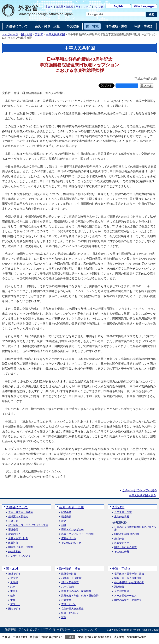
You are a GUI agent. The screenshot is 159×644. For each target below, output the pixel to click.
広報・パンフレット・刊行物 (77, 534)
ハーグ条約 (67, 587)
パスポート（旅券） (72, 578)
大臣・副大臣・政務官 (21, 512)
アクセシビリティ (29, 630)
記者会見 (66, 512)
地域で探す (14, 574)
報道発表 (66, 517)
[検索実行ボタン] (151, 14)
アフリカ (15, 604)
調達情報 (119, 587)
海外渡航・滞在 (70, 569)
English (118, 6)
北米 (13, 587)
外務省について (17, 507)
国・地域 (26, 35)
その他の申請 (122, 591)
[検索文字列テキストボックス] (116, 14)
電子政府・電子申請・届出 (129, 574)
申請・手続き (121, 569)
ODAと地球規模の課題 (127, 534)
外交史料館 (14, 552)
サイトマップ (83, 7)
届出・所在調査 (70, 583)
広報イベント (69, 539)
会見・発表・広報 (71, 507)
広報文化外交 (122, 543)
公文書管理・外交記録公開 (129, 583)
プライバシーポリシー (57, 630)
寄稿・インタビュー (72, 530)
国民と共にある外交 (125, 547)
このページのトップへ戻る (140, 490)
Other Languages (144, 6)
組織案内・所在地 (18, 517)
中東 (13, 600)
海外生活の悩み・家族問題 (76, 591)
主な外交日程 (122, 517)
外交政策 (118, 507)
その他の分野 (122, 552)
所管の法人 (14, 534)
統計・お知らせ (70, 613)
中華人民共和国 (55, 35)
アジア (39, 35)
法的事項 (10, 630)
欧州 (13, 596)
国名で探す (14, 609)
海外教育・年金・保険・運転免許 (80, 596)
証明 (64, 617)
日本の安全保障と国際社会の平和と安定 (135, 529)
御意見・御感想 (64, 7)
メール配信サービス (125, 596)
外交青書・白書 (123, 512)
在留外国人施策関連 (72, 609)
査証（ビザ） (69, 604)
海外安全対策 (69, 574)
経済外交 (119, 539)
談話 (64, 521)
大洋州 (14, 583)
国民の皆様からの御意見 (128, 600)
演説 (64, 525)
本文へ (49, 7)
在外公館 (13, 521)
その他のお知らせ (71, 543)
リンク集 (99, 7)
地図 (71, 637)
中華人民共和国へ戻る (142, 495)
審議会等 (13, 530)
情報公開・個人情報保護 (128, 578)
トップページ (10, 35)
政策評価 (13, 543)
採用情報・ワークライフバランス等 (28, 525)
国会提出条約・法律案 (21, 547)
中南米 (14, 591)
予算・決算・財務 (18, 539)
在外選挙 (66, 600)
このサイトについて (19, 556)
